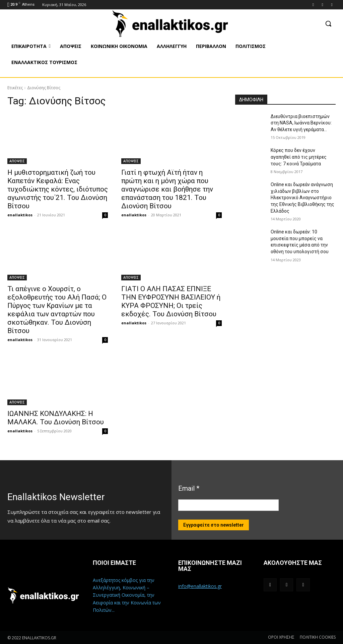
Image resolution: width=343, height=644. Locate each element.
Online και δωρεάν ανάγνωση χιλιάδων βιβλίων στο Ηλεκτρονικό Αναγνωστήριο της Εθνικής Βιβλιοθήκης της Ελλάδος (302, 198)
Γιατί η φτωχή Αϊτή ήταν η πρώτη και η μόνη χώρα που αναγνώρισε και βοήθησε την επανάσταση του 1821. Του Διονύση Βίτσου (167, 189)
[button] (328, 23)
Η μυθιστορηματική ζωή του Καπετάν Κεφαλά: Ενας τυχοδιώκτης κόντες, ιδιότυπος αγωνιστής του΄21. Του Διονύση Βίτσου (58, 189)
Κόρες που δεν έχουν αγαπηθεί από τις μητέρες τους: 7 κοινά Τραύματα (299, 157)
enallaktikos (20, 215)
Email (189, 488)
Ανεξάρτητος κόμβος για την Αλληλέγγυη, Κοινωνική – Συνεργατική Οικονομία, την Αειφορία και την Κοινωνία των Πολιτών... (127, 595)
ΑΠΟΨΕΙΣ (17, 161)
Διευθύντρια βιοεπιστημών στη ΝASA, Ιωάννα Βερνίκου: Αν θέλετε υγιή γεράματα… (301, 123)
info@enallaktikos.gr (200, 586)
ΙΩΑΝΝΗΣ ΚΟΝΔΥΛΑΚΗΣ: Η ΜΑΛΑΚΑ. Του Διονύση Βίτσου (56, 418)
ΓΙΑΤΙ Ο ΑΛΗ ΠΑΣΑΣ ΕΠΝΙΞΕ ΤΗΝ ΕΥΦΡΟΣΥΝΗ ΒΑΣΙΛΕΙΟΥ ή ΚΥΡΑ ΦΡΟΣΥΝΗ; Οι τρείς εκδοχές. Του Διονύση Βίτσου (171, 301)
